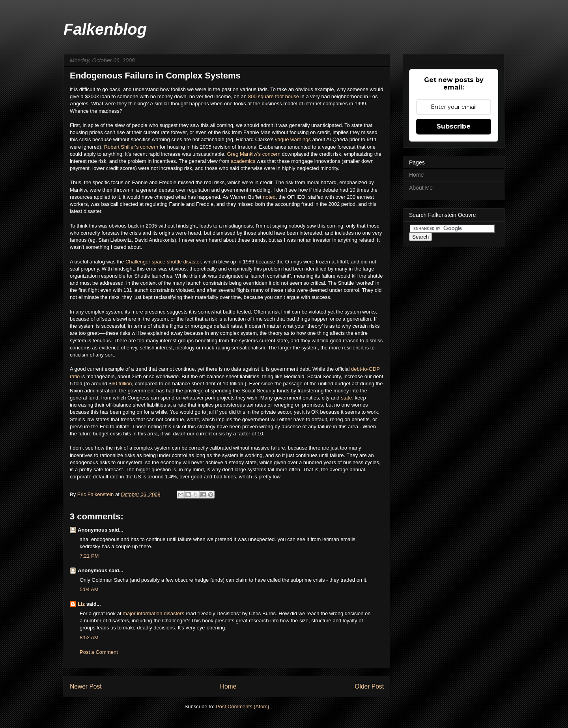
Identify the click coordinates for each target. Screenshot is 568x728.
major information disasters (153, 613)
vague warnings (293, 139)
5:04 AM (89, 589)
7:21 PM (89, 556)
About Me (421, 188)
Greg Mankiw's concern (254, 154)
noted (269, 197)
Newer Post (86, 686)
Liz (81, 604)
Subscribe (454, 126)
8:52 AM (89, 637)
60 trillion (122, 384)
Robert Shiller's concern (131, 147)
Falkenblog (105, 29)
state (346, 398)
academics (244, 161)
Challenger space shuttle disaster (163, 262)
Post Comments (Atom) (242, 707)
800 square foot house (274, 96)
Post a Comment (99, 652)
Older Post (369, 686)
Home (228, 686)
